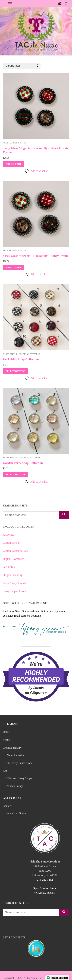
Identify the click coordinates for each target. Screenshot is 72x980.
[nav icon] (10, 4)
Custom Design (12, 543)
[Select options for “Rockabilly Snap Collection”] (15, 371)
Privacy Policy (15, 786)
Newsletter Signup (17, 813)
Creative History (12, 748)
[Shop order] (22, 66)
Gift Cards (9, 567)
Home (6, 732)
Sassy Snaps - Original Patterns (22, 354)
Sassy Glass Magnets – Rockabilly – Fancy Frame (36, 256)
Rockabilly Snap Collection (21, 359)
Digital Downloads (13, 559)
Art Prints (8, 535)
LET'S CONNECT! (36, 947)
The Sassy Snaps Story (19, 763)
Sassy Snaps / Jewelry (15, 591)
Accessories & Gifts (15, 143)
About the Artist (15, 755)
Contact (8, 806)
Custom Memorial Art (15, 551)
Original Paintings (13, 575)
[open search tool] (66, 4)
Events (7, 740)
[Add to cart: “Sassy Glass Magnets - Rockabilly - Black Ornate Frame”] (13, 164)
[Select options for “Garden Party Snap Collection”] (15, 475)
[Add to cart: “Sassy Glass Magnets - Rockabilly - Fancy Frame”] (13, 267)
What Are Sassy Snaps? (20, 778)
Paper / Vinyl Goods (14, 583)
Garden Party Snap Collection (23, 463)
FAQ (6, 771)
